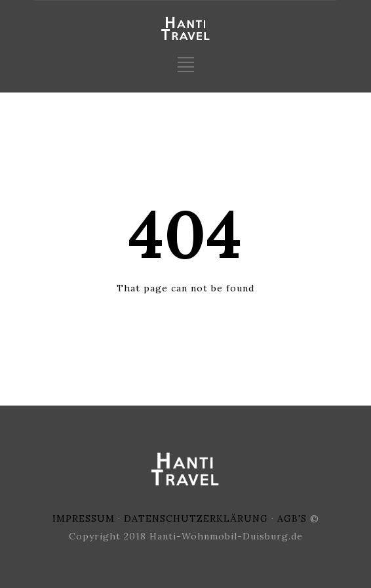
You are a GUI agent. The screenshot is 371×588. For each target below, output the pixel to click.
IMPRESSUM (84, 518)
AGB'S (292, 518)
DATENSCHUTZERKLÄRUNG (196, 518)
